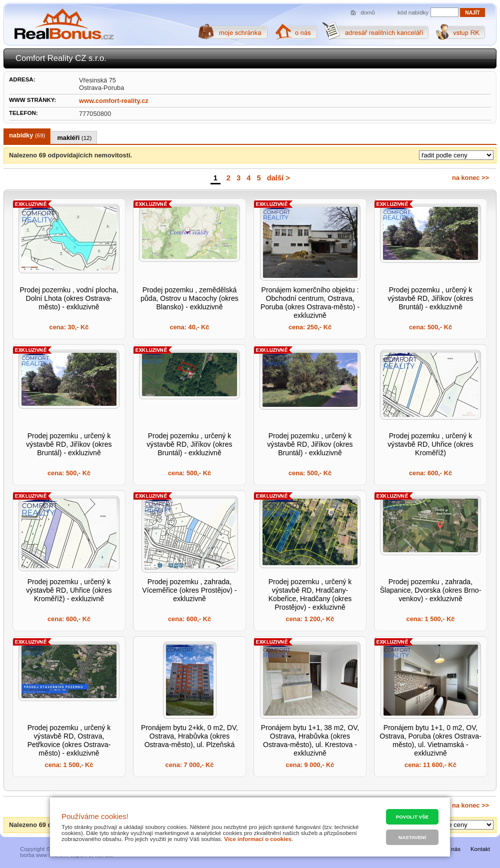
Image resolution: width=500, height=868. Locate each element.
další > (278, 178)
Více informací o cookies (258, 839)
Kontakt (480, 849)
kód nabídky (413, 12)
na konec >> (470, 178)
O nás (453, 849)
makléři (74, 138)
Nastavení (412, 837)
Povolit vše (412, 817)
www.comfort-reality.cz (114, 101)
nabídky (27, 135)
